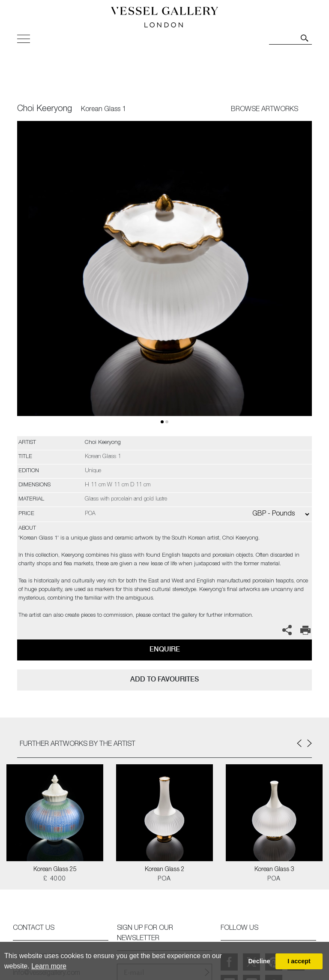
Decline (259, 961)
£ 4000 (55, 879)
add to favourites (164, 679)
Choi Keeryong (45, 109)
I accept (299, 961)
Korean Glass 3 (274, 870)
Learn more (49, 966)
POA (164, 879)
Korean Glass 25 (55, 870)
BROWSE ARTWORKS (265, 110)
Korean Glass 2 (165, 870)
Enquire (165, 649)
